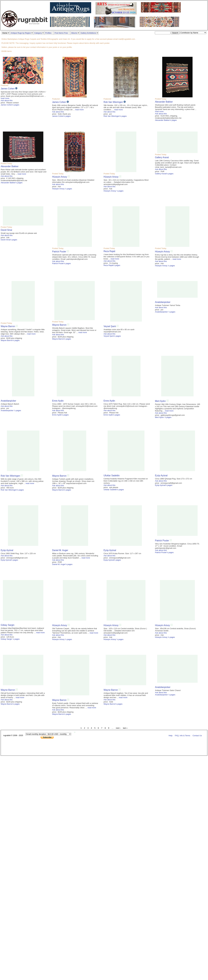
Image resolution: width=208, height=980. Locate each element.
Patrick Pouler (59, 252)
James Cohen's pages (10, 105)
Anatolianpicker (163, 302)
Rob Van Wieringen (113, 102)
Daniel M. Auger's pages (62, 564)
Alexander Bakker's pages (166, 120)
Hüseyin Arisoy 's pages (62, 189)
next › (118, 728)
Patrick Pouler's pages (61, 263)
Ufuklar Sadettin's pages (114, 490)
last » (125, 728)
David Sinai (6, 230)
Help (171, 736)
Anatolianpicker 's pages (165, 312)
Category (38, 33)
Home (5, 33)
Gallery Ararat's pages (164, 174)
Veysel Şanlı (110, 326)
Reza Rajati (109, 251)
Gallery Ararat (162, 157)
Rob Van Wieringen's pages (115, 116)
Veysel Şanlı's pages (112, 336)
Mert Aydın (161, 401)
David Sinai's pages (9, 240)
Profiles (48, 33)
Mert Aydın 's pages (163, 417)
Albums (74, 33)
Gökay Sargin (8, 625)
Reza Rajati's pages (112, 265)
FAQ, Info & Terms (183, 736)
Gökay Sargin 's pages (10, 639)
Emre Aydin (58, 401)
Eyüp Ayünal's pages (164, 485)
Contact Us (197, 736)
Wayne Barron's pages (10, 340)
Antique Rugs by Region (21, 33)
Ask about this (7, 100)
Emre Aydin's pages (60, 415)
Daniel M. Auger (60, 550)
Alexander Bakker (164, 102)
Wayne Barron (8, 326)
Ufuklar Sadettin (112, 476)
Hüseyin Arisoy (60, 177)
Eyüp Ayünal (161, 476)
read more (5, 98)
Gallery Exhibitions (88, 33)
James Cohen (8, 89)
